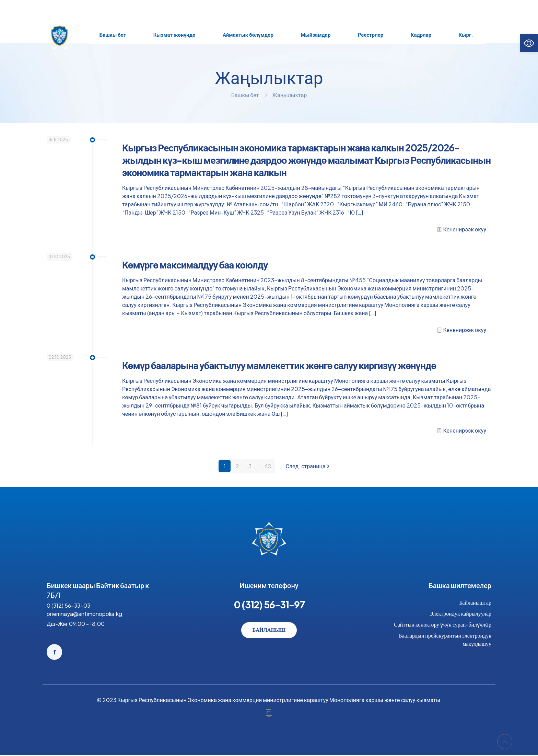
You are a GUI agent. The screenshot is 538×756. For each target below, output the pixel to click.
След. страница (308, 466)
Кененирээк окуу (465, 229)
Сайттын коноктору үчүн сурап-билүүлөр (443, 624)
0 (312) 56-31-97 (269, 604)
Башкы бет (245, 95)
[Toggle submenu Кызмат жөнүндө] (174, 35)
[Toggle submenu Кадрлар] (421, 35)
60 (268, 466)
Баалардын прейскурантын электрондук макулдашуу (445, 639)
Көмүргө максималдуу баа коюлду (195, 265)
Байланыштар (475, 602)
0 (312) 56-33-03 (68, 605)
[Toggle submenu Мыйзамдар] (316, 35)
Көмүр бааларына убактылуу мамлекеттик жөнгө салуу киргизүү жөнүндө (279, 365)
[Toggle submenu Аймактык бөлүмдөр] (248, 35)
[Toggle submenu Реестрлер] (371, 35)
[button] (529, 43)
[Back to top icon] (505, 742)
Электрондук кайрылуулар (460, 613)
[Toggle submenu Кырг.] (466, 35)
